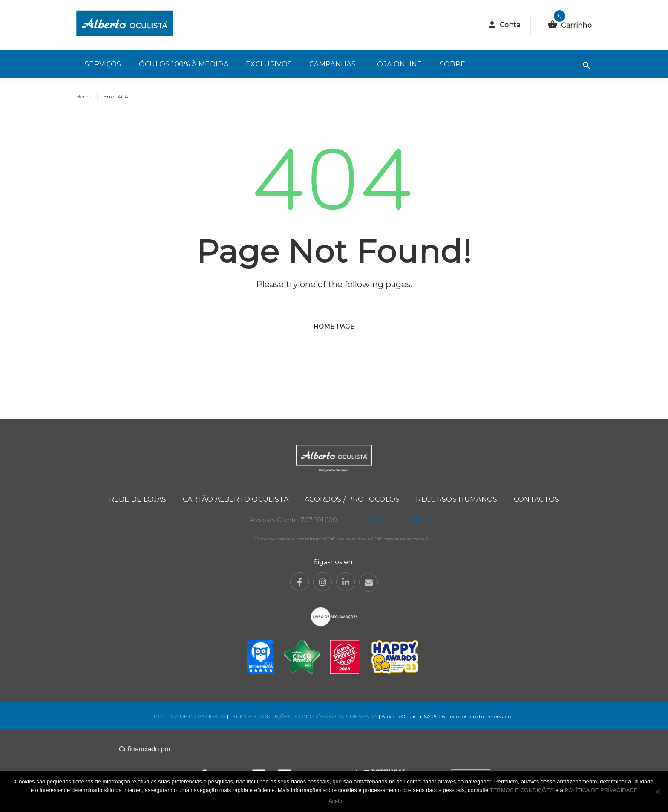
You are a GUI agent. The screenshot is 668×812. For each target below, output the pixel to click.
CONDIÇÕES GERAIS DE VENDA (337, 716)
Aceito (336, 801)
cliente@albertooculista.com (394, 520)
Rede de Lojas (138, 499)
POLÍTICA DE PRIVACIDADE (190, 716)
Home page (334, 327)
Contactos (537, 499)
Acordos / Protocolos (352, 499)
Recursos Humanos (456, 499)
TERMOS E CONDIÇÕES (260, 716)
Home (84, 97)
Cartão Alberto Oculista (236, 499)
